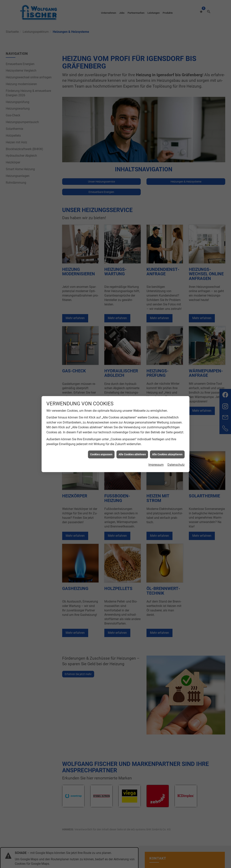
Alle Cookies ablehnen (132, 454)
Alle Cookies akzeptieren (167, 454)
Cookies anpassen (101, 454)
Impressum (156, 465)
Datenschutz (176, 465)
